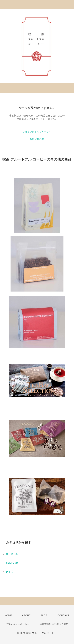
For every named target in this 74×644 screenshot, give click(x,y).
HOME (8, 615)
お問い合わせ (37, 139)
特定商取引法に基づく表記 (54, 624)
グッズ (10, 572)
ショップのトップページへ (37, 132)
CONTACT (63, 615)
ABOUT (26, 615)
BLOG (44, 615)
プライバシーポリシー (18, 624)
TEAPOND (12, 563)
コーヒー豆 (12, 554)
